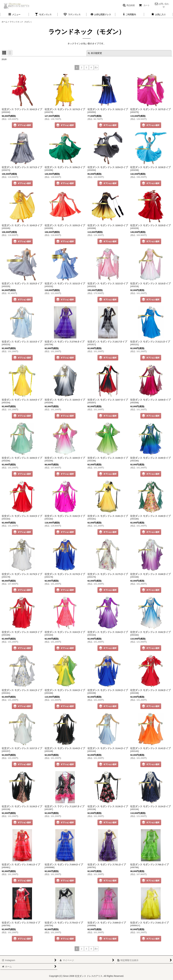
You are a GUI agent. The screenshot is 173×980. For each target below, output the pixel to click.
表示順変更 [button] (95, 53)
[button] (129, 5)
